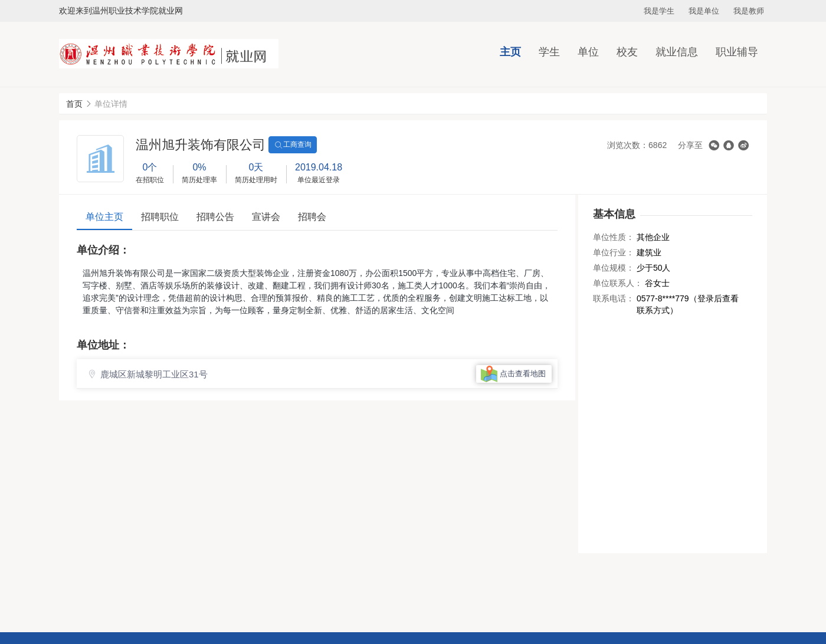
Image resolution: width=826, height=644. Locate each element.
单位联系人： (618, 283)
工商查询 (293, 145)
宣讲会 (266, 217)
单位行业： (614, 252)
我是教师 (749, 11)
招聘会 (312, 217)
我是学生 (659, 11)
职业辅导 (737, 52)
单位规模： (614, 268)
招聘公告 (215, 217)
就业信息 (677, 52)
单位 (588, 52)
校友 (627, 52)
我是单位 (704, 11)
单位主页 (104, 217)
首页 (74, 104)
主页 (510, 52)
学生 (549, 52)
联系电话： (614, 298)
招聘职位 (160, 217)
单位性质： (614, 237)
